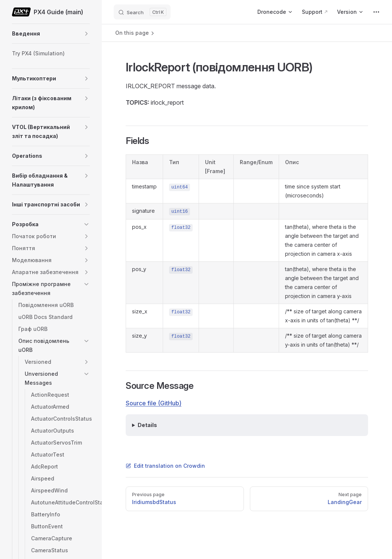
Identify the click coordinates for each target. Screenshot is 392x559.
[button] (86, 34)
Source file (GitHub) (154, 403)
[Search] (142, 12)
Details (147, 425)
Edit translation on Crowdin (165, 466)
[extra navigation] (376, 12)
